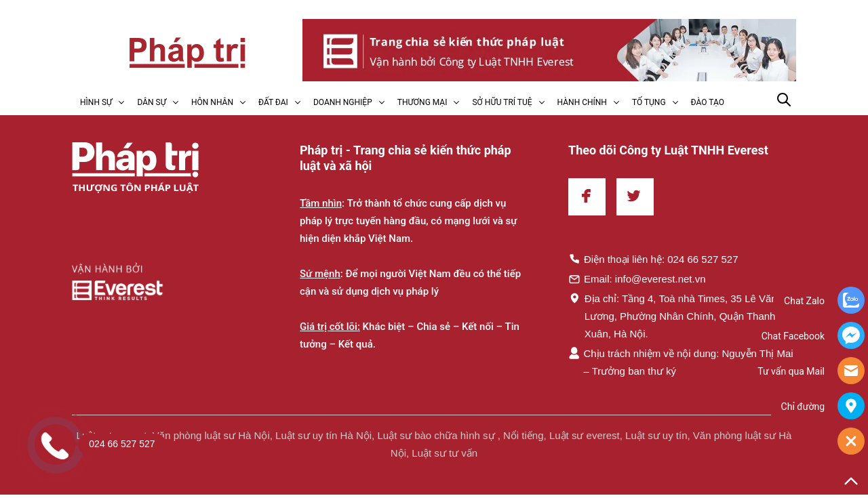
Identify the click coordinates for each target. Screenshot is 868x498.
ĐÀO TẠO (708, 102)
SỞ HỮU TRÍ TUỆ (502, 102)
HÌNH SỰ (96, 102)
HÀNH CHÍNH (582, 102)
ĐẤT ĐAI (273, 102)
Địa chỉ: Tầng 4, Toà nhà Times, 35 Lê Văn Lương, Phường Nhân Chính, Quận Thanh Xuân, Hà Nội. (673, 316)
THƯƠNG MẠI (422, 102)
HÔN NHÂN (212, 102)
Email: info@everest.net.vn (637, 278)
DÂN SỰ (152, 102)
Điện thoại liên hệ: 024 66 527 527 (653, 259)
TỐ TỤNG (649, 102)
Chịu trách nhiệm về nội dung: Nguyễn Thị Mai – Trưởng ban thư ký (681, 362)
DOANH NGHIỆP (343, 102)
